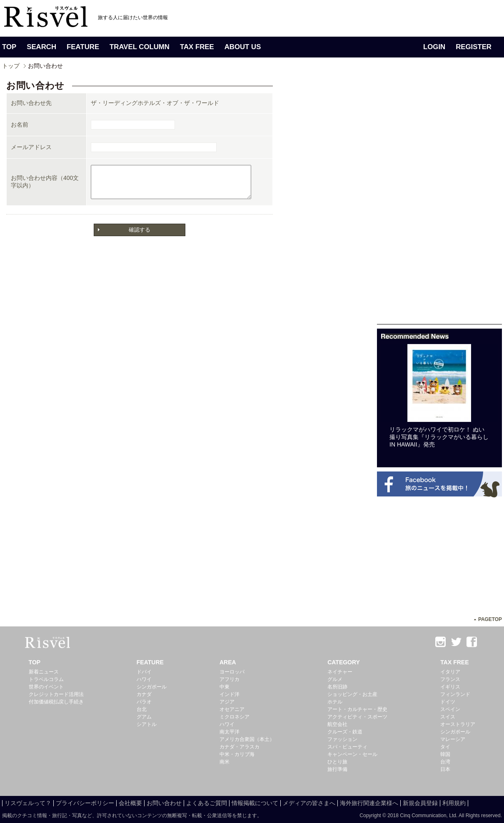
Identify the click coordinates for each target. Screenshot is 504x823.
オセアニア (232, 709)
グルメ (335, 679)
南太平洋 (230, 732)
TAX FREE (197, 47)
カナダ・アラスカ (240, 747)
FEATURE (83, 47)
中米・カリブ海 (237, 754)
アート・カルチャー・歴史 (357, 709)
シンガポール (152, 687)
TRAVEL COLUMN (140, 47)
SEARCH (41, 47)
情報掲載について (255, 803)
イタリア (450, 672)
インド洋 (230, 694)
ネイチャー (340, 672)
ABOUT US (243, 47)
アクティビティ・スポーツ (357, 717)
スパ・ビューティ (347, 747)
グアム (144, 717)
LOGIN (434, 47)
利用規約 (454, 803)
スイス (448, 717)
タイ (445, 747)
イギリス (450, 687)
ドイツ (448, 702)
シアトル (147, 724)
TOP (9, 47)
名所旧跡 (337, 687)
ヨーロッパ (232, 672)
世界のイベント (46, 687)
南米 (225, 762)
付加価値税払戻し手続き (56, 702)
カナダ (144, 694)
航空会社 (337, 724)
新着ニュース (44, 672)
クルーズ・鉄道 (345, 732)
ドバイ (144, 672)
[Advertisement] (439, 199)
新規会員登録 (420, 803)
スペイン (450, 709)
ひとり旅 (337, 762)
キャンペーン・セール (352, 754)
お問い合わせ (164, 803)
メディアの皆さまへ (309, 803)
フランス (450, 679)
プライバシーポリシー (85, 803)
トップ (11, 66)
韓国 (445, 754)
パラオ (144, 702)
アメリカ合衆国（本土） (247, 739)
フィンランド (455, 694)
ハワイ (144, 679)
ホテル (335, 702)
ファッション (342, 739)
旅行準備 (337, 769)
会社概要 (130, 803)
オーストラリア (458, 724)
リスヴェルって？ (28, 803)
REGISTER (474, 47)
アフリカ (230, 679)
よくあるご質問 (207, 803)
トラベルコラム (46, 679)
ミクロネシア (235, 717)
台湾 (445, 762)
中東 (225, 687)
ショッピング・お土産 (352, 694)
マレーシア (453, 739)
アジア (227, 702)
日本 (445, 769)
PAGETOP (490, 619)
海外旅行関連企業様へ (369, 803)
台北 (142, 709)
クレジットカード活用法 (56, 694)
